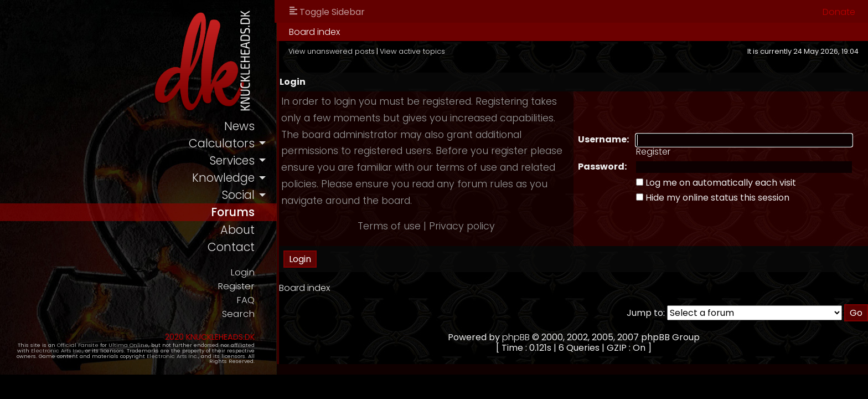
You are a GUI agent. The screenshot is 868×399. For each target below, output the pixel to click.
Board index (314, 32)
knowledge (223, 178)
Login (242, 272)
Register (236, 286)
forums (233, 212)
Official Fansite (78, 345)
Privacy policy (462, 226)
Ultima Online (128, 345)
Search (238, 314)
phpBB (516, 337)
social (238, 195)
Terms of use (389, 226)
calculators (222, 143)
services (232, 160)
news (239, 126)
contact (231, 247)
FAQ (246, 300)
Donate (839, 12)
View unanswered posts (332, 51)
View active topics (412, 51)
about (237, 230)
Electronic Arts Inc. (57, 351)
